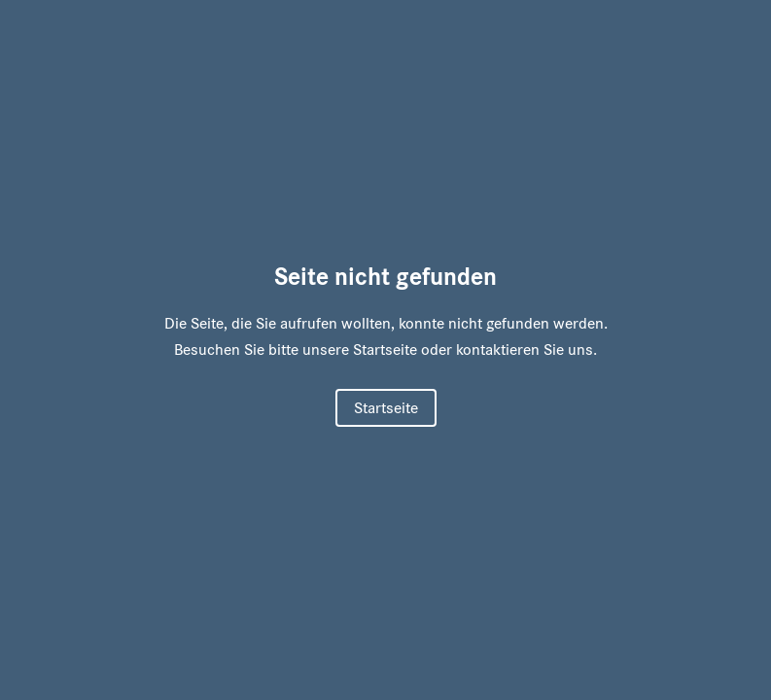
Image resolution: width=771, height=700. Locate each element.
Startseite (386, 408)
